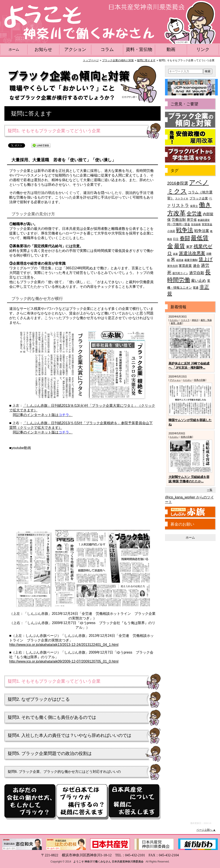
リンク (203, 49)
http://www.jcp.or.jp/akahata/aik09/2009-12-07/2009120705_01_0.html (64, 661)
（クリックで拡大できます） (39, 428)
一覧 (210, 490)
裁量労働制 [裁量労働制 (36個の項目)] (191, 260)
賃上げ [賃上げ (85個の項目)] (206, 259)
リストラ (185, 320)
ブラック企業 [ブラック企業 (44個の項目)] (199, 198)
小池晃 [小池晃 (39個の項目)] (171, 231)
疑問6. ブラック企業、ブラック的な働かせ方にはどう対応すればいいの (64, 772)
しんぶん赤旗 (190, 512)
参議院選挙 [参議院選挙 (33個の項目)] (204, 220)
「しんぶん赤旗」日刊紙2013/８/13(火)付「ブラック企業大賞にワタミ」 (80, 406)
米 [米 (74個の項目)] (173, 259)
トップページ (91, 60)
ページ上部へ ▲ (206, 830)
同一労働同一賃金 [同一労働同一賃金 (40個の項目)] (179, 224)
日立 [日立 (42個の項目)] (176, 239)
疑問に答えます (146, 60)
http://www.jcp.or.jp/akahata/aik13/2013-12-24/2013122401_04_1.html (64, 645)
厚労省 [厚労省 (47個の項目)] (192, 220)
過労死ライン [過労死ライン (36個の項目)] (180, 273)
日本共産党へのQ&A (135, 802)
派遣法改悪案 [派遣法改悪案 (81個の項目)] (192, 253)
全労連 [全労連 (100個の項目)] (194, 214)
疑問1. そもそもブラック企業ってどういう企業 (54, 681)
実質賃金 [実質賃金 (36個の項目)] (207, 224)
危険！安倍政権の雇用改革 (190, 137)
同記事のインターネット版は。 (43, 415)
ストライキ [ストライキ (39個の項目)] (182, 199)
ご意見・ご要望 (184, 104)
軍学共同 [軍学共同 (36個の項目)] (172, 266)
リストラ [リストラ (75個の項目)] (180, 205)
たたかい (174, 320)
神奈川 (195, 320)
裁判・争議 (206, 320)
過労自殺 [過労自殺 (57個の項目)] (197, 273)
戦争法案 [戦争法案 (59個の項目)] (202, 231)
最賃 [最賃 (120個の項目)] (180, 246)
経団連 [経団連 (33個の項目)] (180, 260)
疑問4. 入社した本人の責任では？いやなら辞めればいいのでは (70, 735)
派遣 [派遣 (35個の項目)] (175, 254)
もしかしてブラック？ (30, 802)
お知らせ (43, 49)
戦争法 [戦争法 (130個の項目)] (185, 230)
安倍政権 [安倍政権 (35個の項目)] (196, 224)
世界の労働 (200, 380)
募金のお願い (182, 524)
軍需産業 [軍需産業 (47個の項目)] (185, 266)
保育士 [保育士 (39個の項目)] (194, 206)
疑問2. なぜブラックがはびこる (39, 699)
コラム (107, 49)
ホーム (14, 49)
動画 (171, 49)
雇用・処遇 (176, 323)
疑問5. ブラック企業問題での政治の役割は (50, 753)
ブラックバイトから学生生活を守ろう (190, 155)
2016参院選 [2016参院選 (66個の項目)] (178, 183)
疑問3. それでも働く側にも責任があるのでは (52, 717)
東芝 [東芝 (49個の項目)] (189, 247)
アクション (75, 49)
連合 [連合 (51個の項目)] (196, 266)
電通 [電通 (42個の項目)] (196, 288)
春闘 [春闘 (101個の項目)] (185, 238)
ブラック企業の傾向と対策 (118, 60)
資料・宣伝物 (139, 49)
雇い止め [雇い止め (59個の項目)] (198, 281)
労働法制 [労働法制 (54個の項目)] (179, 219)
